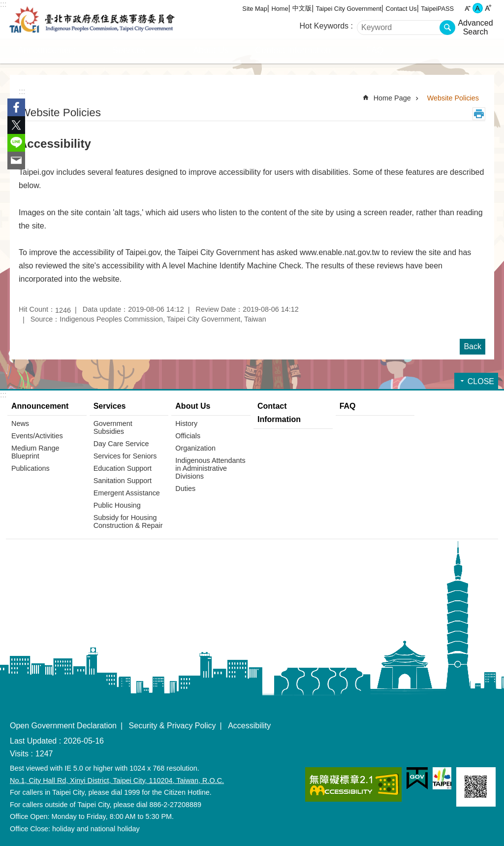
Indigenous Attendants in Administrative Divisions (210, 468)
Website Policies (453, 98)
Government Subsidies (113, 427)
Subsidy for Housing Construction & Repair (128, 521)
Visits (19, 754)
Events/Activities (37, 436)
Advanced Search (475, 27)
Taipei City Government (349, 9)
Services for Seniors (125, 456)
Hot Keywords (324, 26)
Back (472, 346)
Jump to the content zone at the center (5, 5)
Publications (31, 468)
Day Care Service (121, 444)
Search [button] (447, 28)
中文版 (302, 8)
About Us (193, 406)
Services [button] (129, 50)
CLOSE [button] (481, 381)
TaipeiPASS (437, 9)
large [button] (488, 8)
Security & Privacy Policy (173, 726)
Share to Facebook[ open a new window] (16, 107)
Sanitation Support (123, 481)
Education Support (123, 468)
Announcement (40, 406)
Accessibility (249, 726)
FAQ (375, 50)
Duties (185, 488)
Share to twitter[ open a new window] (16, 125)
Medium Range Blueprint (35, 452)
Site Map (255, 9)
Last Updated (33, 741)
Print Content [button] (479, 114)
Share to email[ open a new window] (16, 161)
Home (280, 9)
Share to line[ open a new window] (16, 143)
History (186, 423)
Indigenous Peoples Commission (92, 20)
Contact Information (293, 50)
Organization (195, 448)
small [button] (467, 8)
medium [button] (478, 8)
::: (3, 4)
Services (110, 406)
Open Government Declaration (63, 726)
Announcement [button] (47, 50)
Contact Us (401, 9)
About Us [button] (211, 50)
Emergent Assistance (127, 493)
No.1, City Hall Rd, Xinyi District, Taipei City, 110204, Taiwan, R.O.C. (117, 781)
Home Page (392, 98)
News (20, 423)
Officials (188, 436)
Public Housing (117, 505)
